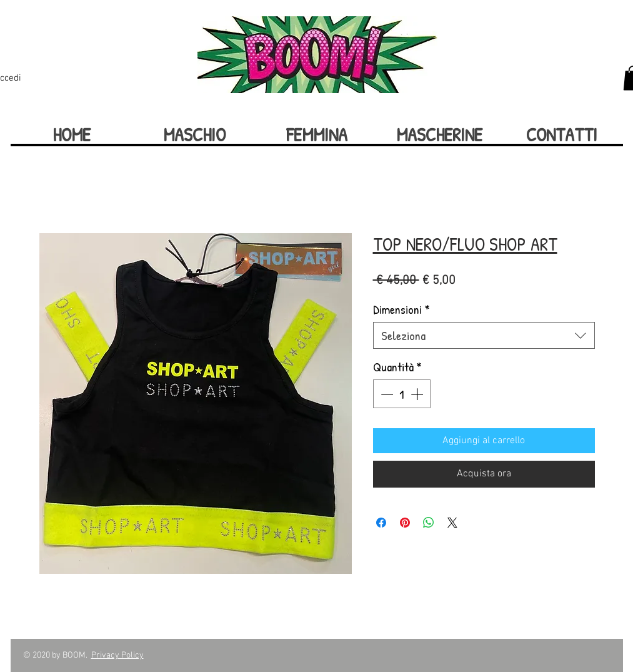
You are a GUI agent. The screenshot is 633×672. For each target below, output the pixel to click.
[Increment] (418, 394)
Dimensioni (401, 309)
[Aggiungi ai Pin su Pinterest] (405, 523)
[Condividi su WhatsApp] (429, 523)
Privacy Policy (117, 655)
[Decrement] (386, 394)
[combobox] (484, 335)
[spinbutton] (402, 394)
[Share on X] (452, 523)
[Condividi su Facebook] (381, 523)
